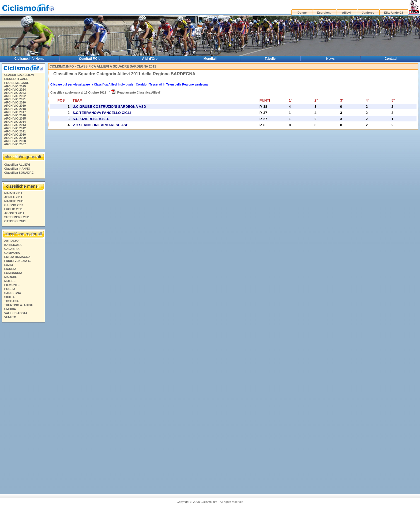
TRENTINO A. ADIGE (19, 305)
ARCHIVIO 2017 (15, 112)
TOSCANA (12, 301)
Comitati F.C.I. (90, 59)
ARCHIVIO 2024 (15, 90)
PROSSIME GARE (17, 83)
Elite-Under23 (394, 13)
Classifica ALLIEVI (17, 165)
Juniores (368, 13)
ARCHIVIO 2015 (15, 118)
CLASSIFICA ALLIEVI (19, 75)
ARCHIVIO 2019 (15, 106)
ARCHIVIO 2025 (15, 86)
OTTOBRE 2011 (15, 221)
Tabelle (270, 59)
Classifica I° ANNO (17, 169)
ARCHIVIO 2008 (15, 141)
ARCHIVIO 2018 (15, 109)
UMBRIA (10, 309)
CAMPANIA (12, 253)
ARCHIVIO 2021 (15, 99)
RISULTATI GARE (16, 79)
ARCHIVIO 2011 (15, 131)
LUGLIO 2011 (14, 209)
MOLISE (10, 281)
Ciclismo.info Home (29, 59)
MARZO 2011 (13, 193)
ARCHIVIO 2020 (15, 102)
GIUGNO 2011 (14, 205)
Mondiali (210, 59)
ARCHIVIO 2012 (15, 128)
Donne (302, 13)
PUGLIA (10, 289)
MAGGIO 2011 (14, 201)
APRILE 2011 (13, 197)
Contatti (391, 59)
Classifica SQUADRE (19, 173)
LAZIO (9, 265)
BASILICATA (13, 245)
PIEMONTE (12, 285)
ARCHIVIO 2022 (15, 96)
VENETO (10, 317)
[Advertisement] (23, 406)
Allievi (346, 13)
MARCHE (11, 277)
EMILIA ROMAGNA (17, 257)
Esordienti (324, 13)
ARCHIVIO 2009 (15, 138)
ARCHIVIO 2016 (15, 115)
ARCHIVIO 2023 (15, 93)
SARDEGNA (13, 293)
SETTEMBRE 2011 (17, 217)
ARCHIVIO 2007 (15, 144)
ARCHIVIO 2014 (15, 122)
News (330, 59)
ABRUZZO (12, 241)
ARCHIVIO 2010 (15, 135)
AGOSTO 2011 (14, 213)
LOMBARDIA (13, 273)
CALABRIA (12, 249)
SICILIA (10, 297)
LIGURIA (10, 269)
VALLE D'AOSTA (16, 313)
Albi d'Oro (150, 59)
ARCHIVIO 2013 (15, 125)
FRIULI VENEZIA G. (18, 261)
